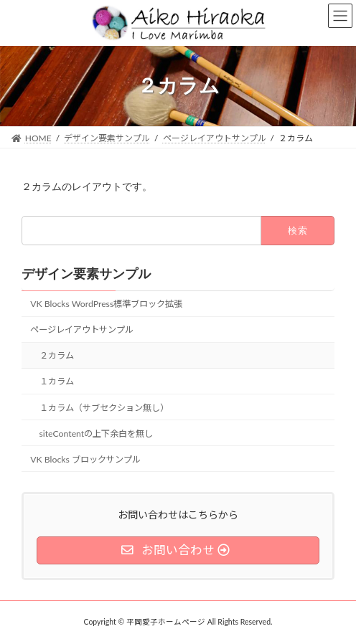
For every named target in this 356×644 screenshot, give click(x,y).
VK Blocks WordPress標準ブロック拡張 (106, 304)
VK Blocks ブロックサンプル (85, 459)
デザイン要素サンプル (86, 274)
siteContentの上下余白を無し (97, 433)
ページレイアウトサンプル (82, 330)
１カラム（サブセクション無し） (104, 407)
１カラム (57, 381)
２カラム (57, 355)
